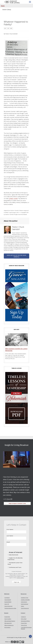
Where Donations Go (9, 625)
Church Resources (25, 608)
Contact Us (23, 617)
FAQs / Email (24, 619)
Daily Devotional (25, 604)
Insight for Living (12, 2)
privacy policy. (20, 578)
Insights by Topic (25, 598)
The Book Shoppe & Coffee (10, 608)
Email (16, 544)
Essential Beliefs (8, 602)
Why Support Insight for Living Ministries (16, 350)
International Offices (25, 621)
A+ (11, 28)
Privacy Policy (24, 623)
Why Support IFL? (8, 623)
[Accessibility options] (30, 636)
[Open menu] (30, 2)
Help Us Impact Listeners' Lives (17, 503)
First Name (16, 531)
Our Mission (7, 598)
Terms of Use (24, 625)
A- (5, 28)
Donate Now (7, 617)
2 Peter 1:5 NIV (13, 199)
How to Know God (8, 606)
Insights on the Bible (25, 600)
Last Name (16, 537)
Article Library (24, 602)
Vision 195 (7, 604)
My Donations (7, 627)
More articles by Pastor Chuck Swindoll (16, 256)
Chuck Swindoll (8, 600)
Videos (22, 606)
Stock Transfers (8, 619)
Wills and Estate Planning (10, 621)
